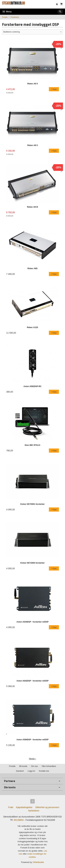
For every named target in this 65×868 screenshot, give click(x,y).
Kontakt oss (44, 771)
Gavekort (20, 771)
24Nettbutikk (38, 862)
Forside (5, 17)
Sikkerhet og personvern (47, 807)
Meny (7, 12)
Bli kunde (23, 766)
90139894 (19, 820)
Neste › (32, 759)
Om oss (34, 766)
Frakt (11, 807)
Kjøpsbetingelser (24, 807)
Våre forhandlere (49, 766)
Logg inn (31, 771)
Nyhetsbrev (34, 811)
